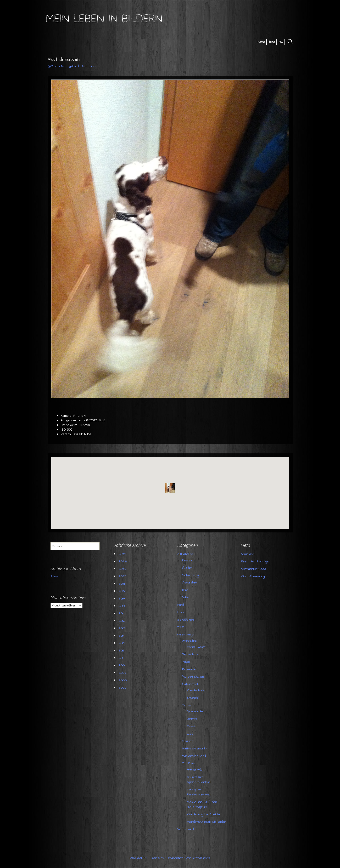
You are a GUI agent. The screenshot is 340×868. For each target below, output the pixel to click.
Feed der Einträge (255, 561)
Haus (185, 590)
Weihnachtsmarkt (195, 748)
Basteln (187, 560)
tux (281, 42)
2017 (122, 613)
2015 (122, 628)
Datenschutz (138, 858)
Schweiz (188, 705)
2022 (123, 576)
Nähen (186, 597)
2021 (122, 584)
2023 (122, 569)
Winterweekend (194, 756)
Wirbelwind (185, 829)
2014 (122, 636)
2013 (122, 643)
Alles (54, 576)
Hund (75, 66)
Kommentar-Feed (253, 569)
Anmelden (248, 554)
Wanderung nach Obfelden (206, 822)
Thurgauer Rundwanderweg (199, 792)
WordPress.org (253, 576)
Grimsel (193, 719)
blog (272, 42)
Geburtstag (190, 575)
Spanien (188, 741)
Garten (187, 568)
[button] (170, 488)
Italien (186, 662)
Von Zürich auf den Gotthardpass (202, 804)
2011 (121, 658)
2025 (123, 554)
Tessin (192, 726)
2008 (123, 680)
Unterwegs (185, 634)
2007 (123, 688)
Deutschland (191, 654)
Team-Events (196, 647)
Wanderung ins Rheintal (204, 814)
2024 (123, 561)
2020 (123, 591)
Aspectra (189, 641)
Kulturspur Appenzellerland (199, 779)
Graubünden (195, 711)
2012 (122, 651)
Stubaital (193, 698)
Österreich (89, 66)
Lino (180, 612)
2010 (122, 665)
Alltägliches (185, 554)
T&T (181, 627)
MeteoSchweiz (193, 677)
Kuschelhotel (196, 690)
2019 (122, 599)
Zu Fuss (188, 763)
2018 (122, 606)
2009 (123, 673)
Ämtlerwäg (195, 770)
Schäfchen (185, 620)
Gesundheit (190, 582)
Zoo (190, 734)
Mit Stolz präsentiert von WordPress (181, 858)
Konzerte (189, 669)
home (261, 42)
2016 (122, 621)
